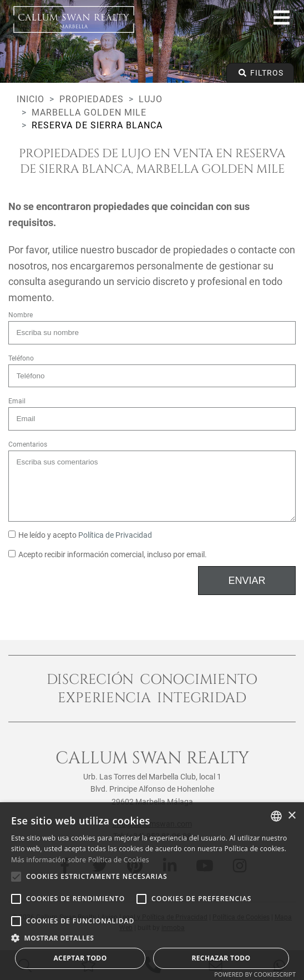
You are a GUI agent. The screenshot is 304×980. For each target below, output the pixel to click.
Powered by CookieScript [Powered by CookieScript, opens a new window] (255, 974)
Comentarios (28, 444)
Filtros (260, 73)
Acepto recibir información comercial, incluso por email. (108, 555)
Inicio (31, 99)
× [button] (292, 816)
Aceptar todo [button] (80, 958)
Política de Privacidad (115, 535)
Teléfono (21, 358)
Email (17, 401)
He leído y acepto (80, 535)
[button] (152, 938)
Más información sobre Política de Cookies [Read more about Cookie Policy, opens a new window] (80, 860)
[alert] (152, 891)
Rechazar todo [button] (221, 958)
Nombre (21, 315)
